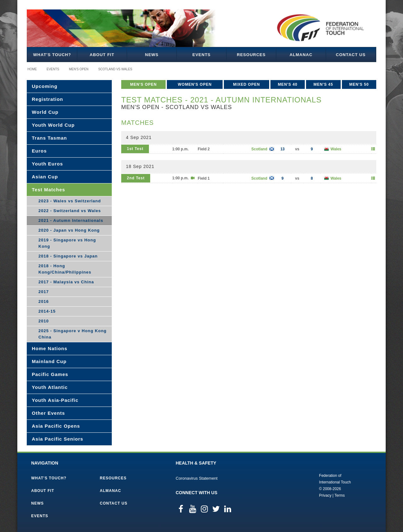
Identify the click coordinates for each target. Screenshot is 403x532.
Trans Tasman (49, 138)
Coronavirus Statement (197, 478)
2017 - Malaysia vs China (66, 282)
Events (201, 55)
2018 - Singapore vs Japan (68, 256)
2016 (44, 301)
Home (32, 69)
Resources (251, 55)
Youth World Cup (53, 125)
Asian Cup (45, 177)
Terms (340, 495)
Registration (48, 99)
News (152, 55)
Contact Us (351, 55)
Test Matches (48, 190)
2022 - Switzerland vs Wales (70, 211)
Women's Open (195, 84)
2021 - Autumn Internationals (71, 220)
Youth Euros (47, 164)
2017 (44, 292)
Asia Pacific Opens (56, 426)
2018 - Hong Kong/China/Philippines (65, 269)
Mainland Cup (49, 361)
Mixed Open (246, 84)
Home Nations (50, 348)
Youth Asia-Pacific (55, 400)
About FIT (102, 55)
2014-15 (47, 311)
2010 (44, 321)
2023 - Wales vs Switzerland (70, 201)
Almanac (301, 55)
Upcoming (45, 86)
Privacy (325, 495)
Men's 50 (359, 84)
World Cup (45, 112)
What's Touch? (52, 55)
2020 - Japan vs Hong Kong (69, 230)
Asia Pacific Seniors (57, 439)
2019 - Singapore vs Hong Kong (67, 243)
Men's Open (79, 69)
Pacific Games (50, 374)
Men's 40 (287, 84)
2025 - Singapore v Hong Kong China (73, 334)
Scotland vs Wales (115, 69)
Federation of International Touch (293, 485)
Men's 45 (323, 84)
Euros (39, 151)
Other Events (48, 413)
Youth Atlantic (50, 387)
